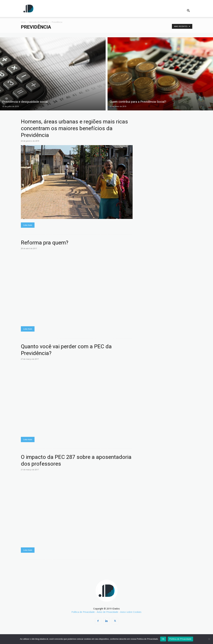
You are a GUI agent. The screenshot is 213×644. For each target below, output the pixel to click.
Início (23, 22)
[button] (188, 11)
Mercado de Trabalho (39, 22)
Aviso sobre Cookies (131, 612)
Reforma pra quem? (45, 243)
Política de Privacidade (83, 612)
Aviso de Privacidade (107, 612)
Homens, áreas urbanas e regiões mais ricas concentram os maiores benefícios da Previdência (74, 128)
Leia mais (28, 225)
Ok (163, 639)
